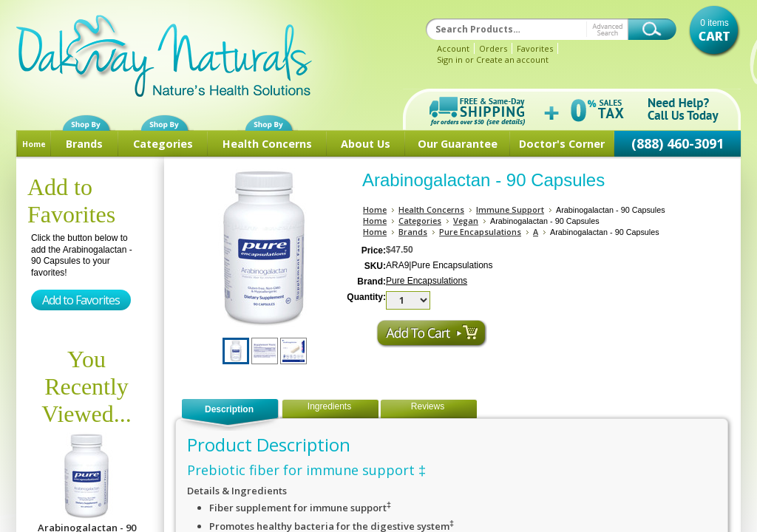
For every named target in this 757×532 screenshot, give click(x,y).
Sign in (450, 59)
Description (229, 409)
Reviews (428, 406)
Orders (493, 48)
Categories (163, 144)
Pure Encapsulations (480, 232)
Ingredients (329, 406)
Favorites (535, 48)
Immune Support (510, 209)
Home (34, 144)
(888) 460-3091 (678, 143)
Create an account (512, 59)
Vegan (466, 221)
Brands (84, 144)
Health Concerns (267, 144)
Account (453, 48)
